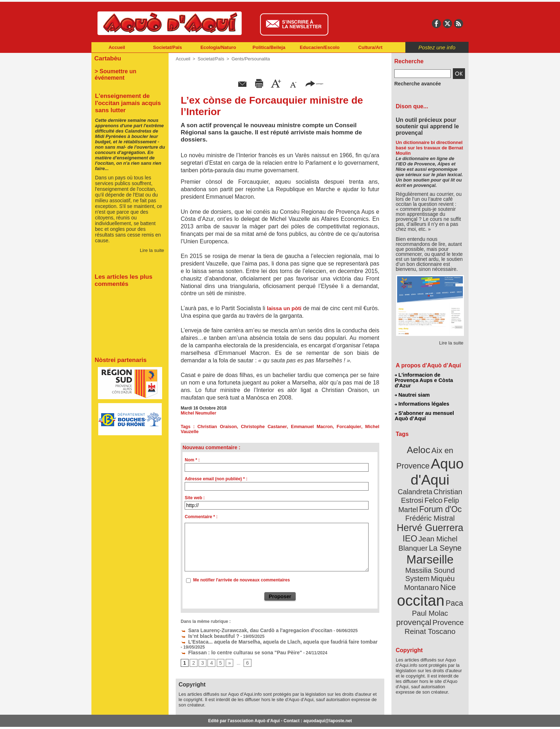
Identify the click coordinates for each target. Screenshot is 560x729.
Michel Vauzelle (359, 427)
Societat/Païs (168, 47)
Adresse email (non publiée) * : (216, 474)
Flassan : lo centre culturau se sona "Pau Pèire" (233, 639)
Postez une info (437, 47)
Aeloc (420, 440)
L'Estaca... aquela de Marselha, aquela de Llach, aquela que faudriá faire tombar (266, 634)
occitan (422, 558)
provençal (446, 569)
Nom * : (192, 455)
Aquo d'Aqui (428, 459)
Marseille (418, 529)
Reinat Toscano (436, 581)
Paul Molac (414, 570)
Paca (451, 560)
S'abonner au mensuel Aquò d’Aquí (424, 408)
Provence (420, 577)
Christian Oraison (212, 427)
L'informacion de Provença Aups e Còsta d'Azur (429, 377)
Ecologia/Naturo (218, 47)
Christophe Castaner (253, 427)
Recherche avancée (414, 83)
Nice (446, 546)
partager (314, 83)
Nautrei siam (412, 388)
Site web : (195, 493)
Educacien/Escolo (319, 47)
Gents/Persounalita (247, 59)
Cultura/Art (370, 47)
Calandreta (447, 468)
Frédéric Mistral (438, 493)
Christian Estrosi (422, 477)
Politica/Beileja (269, 47)
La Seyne (443, 519)
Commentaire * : (201, 512)
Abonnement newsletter (123, 718)
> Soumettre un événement (127, 70)
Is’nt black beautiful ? (206, 629)
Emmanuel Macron (296, 427)
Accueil (117, 47)
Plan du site (249, 718)
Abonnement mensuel (186, 718)
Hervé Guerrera (430, 502)
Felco (453, 477)
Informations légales (422, 397)
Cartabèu (107, 58)
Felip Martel (419, 485)
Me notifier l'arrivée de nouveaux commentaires (242, 575)
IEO (413, 511)
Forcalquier (329, 427)
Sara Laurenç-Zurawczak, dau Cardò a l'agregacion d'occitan (246, 624)
